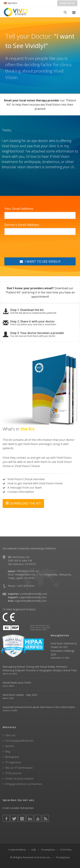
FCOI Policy (66, 850)
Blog (8, 751)
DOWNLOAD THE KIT (23, 503)
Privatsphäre (48, 850)
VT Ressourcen (13, 773)
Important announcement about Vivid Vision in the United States (39, 707)
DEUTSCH (10, 3)
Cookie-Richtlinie (17, 850)
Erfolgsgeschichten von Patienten (24, 784)
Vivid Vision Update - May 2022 (20, 695)
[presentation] (31, 247)
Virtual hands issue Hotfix (17, 683)
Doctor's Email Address (22, 225)
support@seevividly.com (33, 597)
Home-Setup (67, 3)
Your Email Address (19, 209)
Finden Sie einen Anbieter (19, 779)
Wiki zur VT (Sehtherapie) (19, 768)
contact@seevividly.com (34, 594)
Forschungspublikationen (19, 741)
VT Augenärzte (13, 762)
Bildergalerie (12, 757)
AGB (34, 850)
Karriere (10, 746)
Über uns (10, 735)
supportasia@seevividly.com (31, 601)
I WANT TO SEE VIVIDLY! (40, 261)
